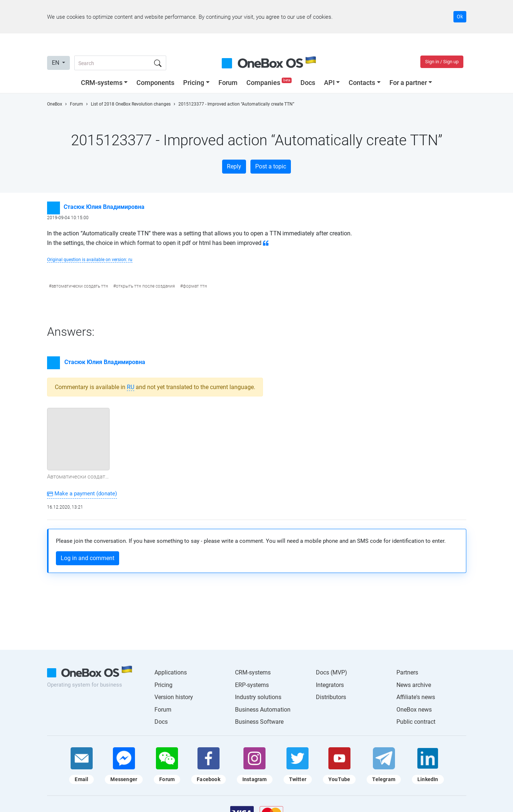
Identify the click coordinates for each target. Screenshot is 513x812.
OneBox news (414, 710)
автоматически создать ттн (80, 286)
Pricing (194, 83)
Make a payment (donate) (82, 494)
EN (56, 63)
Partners (407, 672)
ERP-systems (252, 685)
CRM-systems (102, 83)
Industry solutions (258, 697)
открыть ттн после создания (145, 286)
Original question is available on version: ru (90, 260)
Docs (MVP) (332, 672)
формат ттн (195, 286)
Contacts (362, 83)
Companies (270, 83)
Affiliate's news (416, 697)
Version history (174, 697)
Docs (308, 83)
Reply (234, 166)
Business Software (259, 722)
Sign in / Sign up (442, 62)
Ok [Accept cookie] (460, 17)
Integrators (330, 685)
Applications (171, 672)
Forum (228, 83)
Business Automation (263, 710)
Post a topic (271, 166)
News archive (414, 685)
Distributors (331, 697)
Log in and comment (88, 558)
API (329, 83)
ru (131, 387)
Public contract (416, 722)
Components (155, 83)
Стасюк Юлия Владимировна (104, 207)
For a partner (408, 83)
